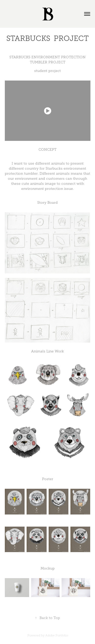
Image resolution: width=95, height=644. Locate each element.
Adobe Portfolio (57, 635)
